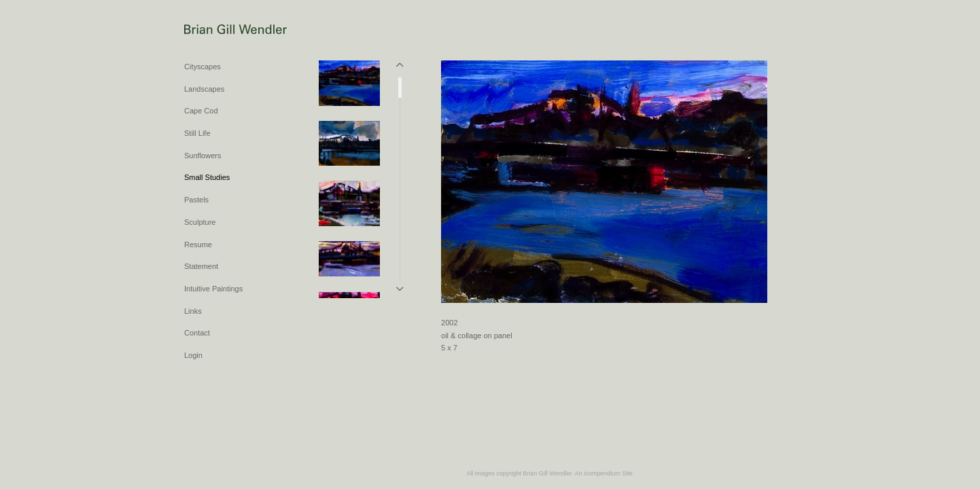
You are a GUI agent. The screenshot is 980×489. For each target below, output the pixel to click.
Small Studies (207, 177)
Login (193, 355)
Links (193, 311)
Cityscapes (203, 67)
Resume (198, 244)
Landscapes (204, 89)
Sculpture (200, 222)
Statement (201, 266)
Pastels (196, 200)
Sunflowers (203, 156)
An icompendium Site (604, 473)
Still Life (197, 133)
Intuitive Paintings (213, 289)
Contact (197, 333)
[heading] (218, 30)
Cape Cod (201, 111)
